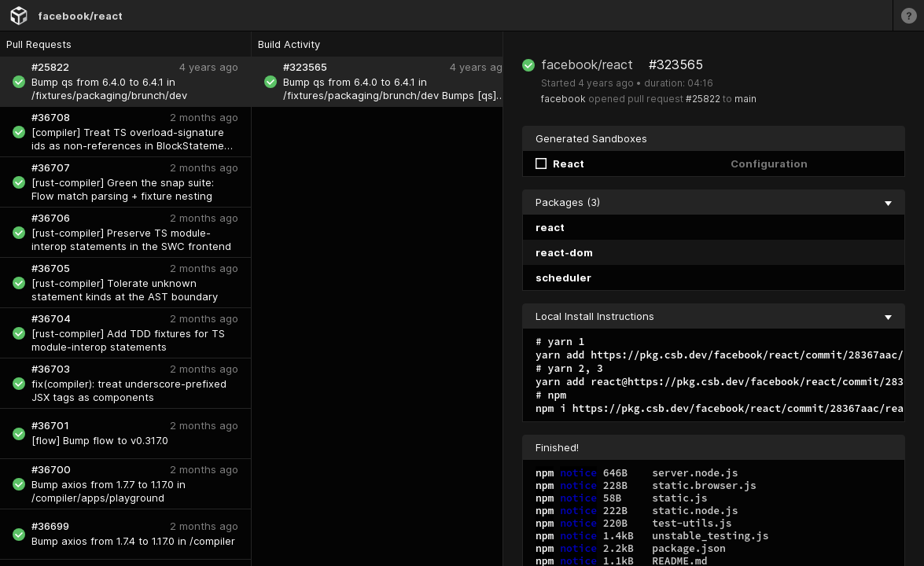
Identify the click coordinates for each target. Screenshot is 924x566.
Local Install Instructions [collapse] (714, 316)
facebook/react (80, 16)
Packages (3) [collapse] (714, 202)
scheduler (563, 277)
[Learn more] (908, 15)
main (745, 99)
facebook (563, 99)
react (550, 227)
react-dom (564, 252)
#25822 (703, 99)
